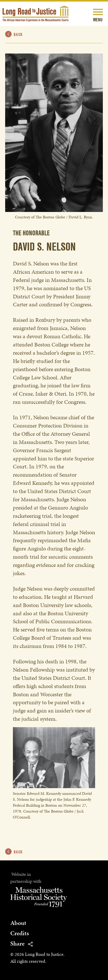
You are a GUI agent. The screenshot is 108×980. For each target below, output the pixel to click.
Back (14, 34)
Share (22, 944)
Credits (20, 933)
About (18, 923)
